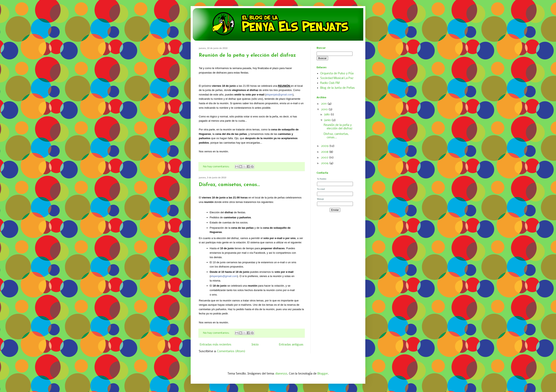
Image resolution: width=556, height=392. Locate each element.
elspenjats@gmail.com (279, 95)
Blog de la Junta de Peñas (337, 88)
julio (327, 115)
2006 (325, 163)
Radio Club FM (330, 83)
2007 (325, 158)
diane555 (281, 374)
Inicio (255, 345)
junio (328, 120)
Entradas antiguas (291, 345)
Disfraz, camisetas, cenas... (229, 185)
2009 (325, 146)
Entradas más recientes (216, 345)
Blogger (323, 374)
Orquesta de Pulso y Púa (337, 74)
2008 (325, 152)
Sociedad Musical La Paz (337, 78)
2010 (325, 109)
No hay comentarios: (216, 167)
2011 (324, 104)
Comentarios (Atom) (231, 351)
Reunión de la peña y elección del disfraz (247, 55)
